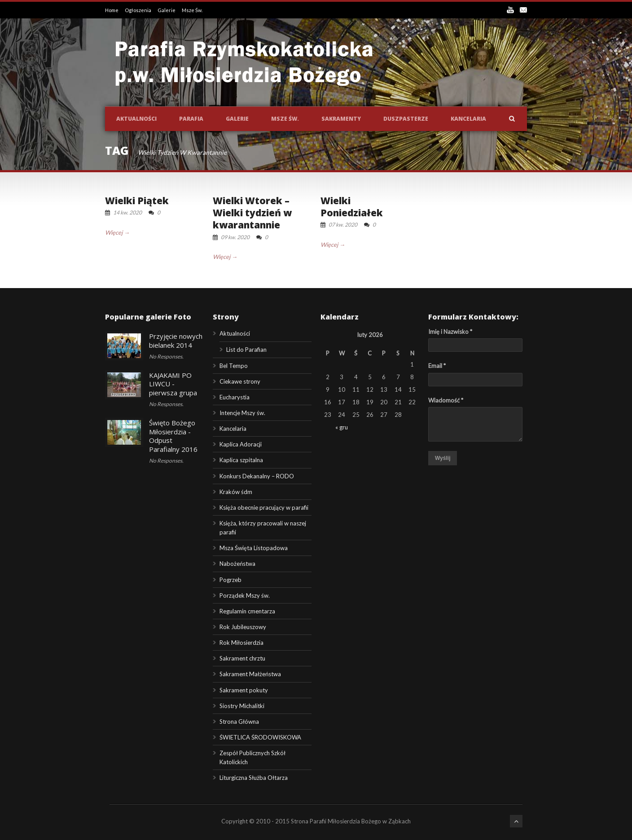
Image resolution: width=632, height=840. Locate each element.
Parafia (191, 119)
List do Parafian (246, 350)
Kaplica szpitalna (241, 460)
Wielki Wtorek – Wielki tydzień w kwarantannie (252, 213)
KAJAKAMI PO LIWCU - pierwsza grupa (173, 384)
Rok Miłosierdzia (241, 643)
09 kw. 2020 (235, 237)
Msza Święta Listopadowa (254, 548)
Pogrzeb (230, 580)
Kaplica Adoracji (241, 444)
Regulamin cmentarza (247, 611)
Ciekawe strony (240, 381)
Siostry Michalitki (242, 706)
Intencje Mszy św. (242, 413)
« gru (342, 427)
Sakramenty (341, 119)
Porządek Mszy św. (245, 595)
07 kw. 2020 (343, 225)
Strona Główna (239, 722)
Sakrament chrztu (242, 658)
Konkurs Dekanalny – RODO (257, 476)
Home (112, 10)
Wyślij (443, 458)
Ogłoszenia (138, 10)
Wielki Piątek (137, 201)
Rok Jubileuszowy (243, 627)
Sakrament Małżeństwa (250, 674)
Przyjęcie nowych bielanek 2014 (176, 341)
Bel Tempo (234, 366)
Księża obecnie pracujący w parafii (264, 507)
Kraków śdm (236, 492)
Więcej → (117, 232)
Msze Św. (192, 10)
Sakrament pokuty (244, 690)
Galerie (167, 10)
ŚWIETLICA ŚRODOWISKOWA (260, 737)
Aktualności (136, 119)
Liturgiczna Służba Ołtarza (254, 778)
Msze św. (285, 119)
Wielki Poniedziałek (352, 207)
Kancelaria (468, 119)
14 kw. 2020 (127, 212)
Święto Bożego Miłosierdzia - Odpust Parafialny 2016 (173, 436)
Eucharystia (235, 397)
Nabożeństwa (237, 564)
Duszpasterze (406, 119)
